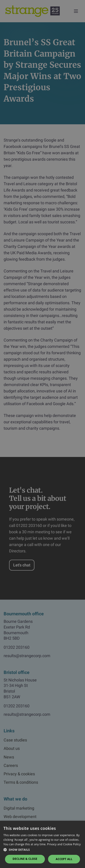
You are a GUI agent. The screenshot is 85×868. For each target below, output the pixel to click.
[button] (42, 850)
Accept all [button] (64, 859)
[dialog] (42, 434)
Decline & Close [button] (25, 859)
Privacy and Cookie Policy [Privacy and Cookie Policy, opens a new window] (64, 844)
